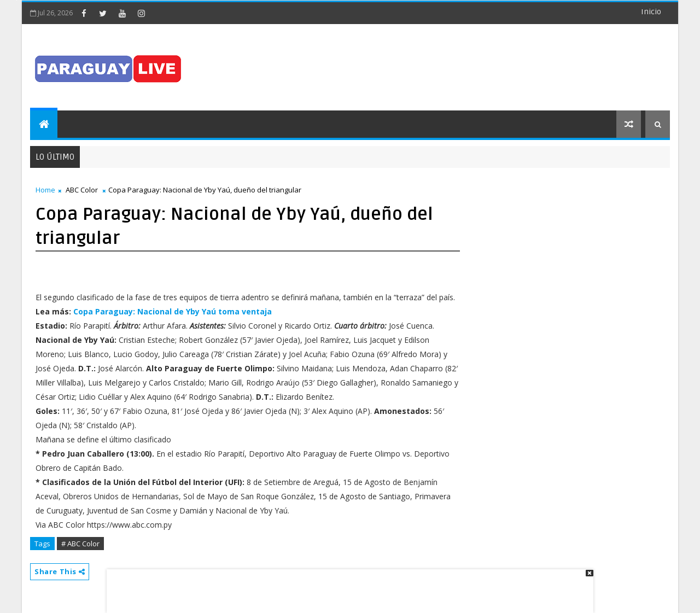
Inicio (651, 12)
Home (45, 190)
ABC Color (82, 190)
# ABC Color (80, 544)
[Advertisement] (346, 586)
